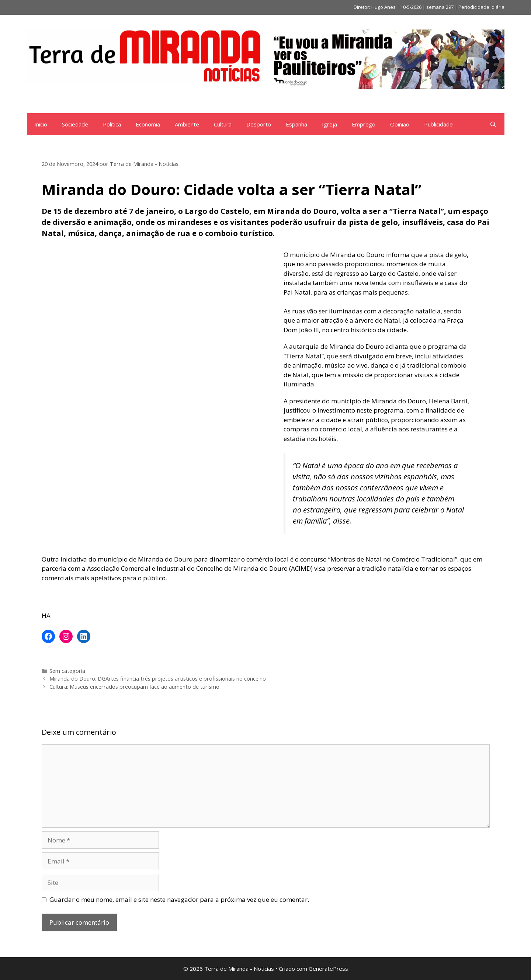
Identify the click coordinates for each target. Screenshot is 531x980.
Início (41, 124)
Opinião (400, 124)
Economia (148, 124)
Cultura (223, 124)
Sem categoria (67, 671)
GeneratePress (328, 969)
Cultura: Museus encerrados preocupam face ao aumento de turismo (134, 687)
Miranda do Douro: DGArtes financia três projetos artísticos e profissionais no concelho (158, 679)
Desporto (259, 124)
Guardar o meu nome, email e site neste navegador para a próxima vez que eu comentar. (179, 899)
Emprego (364, 124)
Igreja (329, 124)
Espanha (296, 124)
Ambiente (187, 124)
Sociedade (75, 124)
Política (112, 124)
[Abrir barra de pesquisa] (493, 124)
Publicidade (438, 124)
